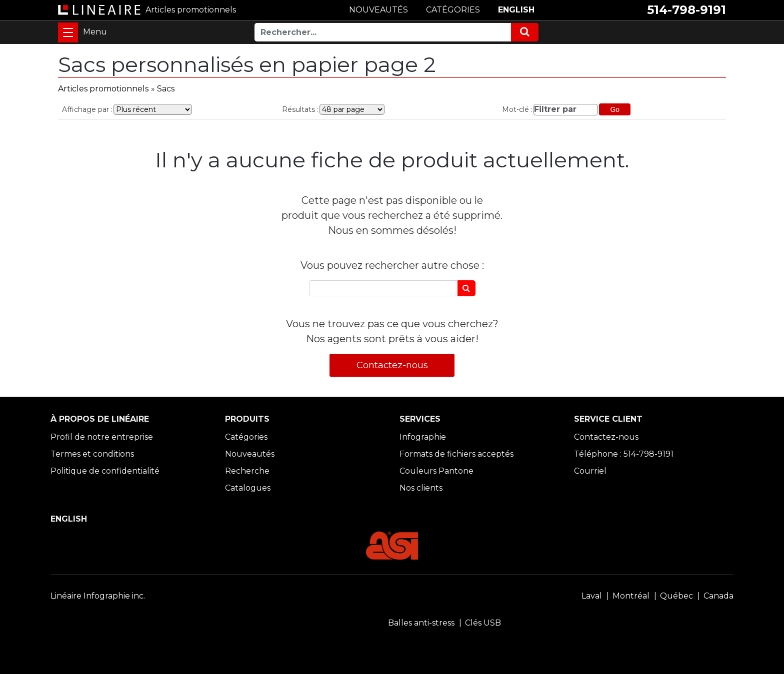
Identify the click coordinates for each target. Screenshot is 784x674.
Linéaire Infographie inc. (98, 596)
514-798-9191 (686, 10)
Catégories (246, 437)
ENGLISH (516, 10)
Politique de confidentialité (105, 471)
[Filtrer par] (566, 110)
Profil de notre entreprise (102, 437)
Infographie (423, 437)
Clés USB (483, 623)
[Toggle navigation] (68, 32)
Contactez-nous (392, 365)
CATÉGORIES (453, 10)
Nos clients (421, 488)
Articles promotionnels (103, 89)
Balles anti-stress (421, 623)
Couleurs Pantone (436, 471)
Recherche (247, 471)
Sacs (166, 89)
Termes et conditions (92, 454)
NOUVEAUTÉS (378, 10)
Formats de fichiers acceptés (456, 454)
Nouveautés (250, 454)
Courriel (590, 471)
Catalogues (248, 488)
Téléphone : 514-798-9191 (624, 454)
